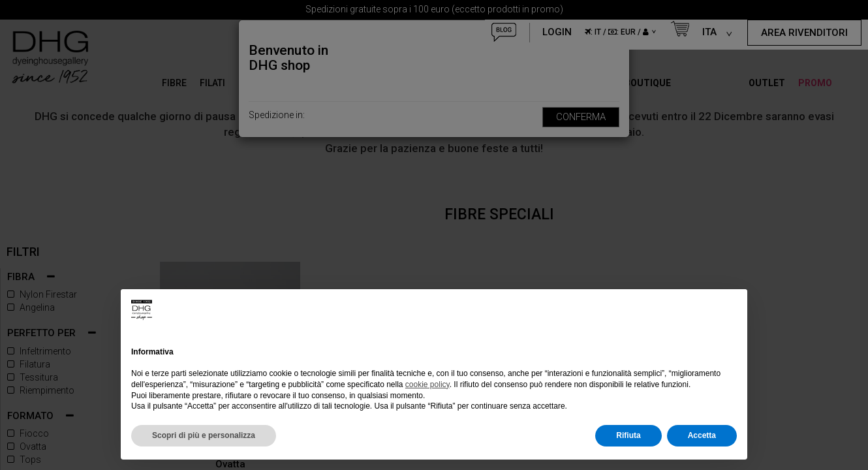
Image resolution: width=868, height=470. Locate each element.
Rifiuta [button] (628, 435)
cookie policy (427, 384)
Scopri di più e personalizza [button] (204, 435)
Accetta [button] (702, 435)
